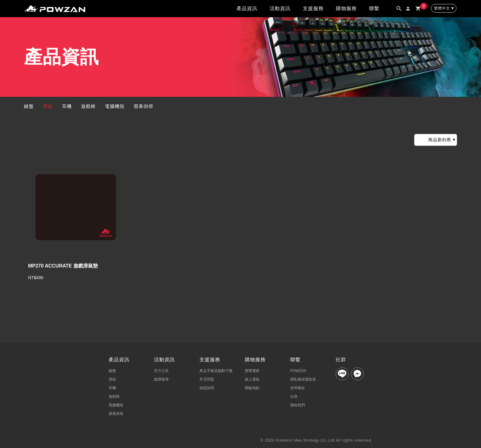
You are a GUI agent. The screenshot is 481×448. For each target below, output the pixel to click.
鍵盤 (29, 106)
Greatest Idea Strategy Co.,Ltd (305, 440)
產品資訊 (247, 8)
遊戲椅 (88, 106)
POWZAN (298, 371)
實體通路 (252, 371)
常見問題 (207, 379)
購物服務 (346, 8)
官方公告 (161, 371)
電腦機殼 (115, 106)
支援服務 (313, 8)
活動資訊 (280, 8)
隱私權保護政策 (303, 379)
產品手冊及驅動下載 (216, 371)
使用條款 (298, 388)
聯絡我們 (298, 405)
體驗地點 (252, 388)
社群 (294, 397)
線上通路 (252, 379)
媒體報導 (161, 379)
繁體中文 (442, 8)
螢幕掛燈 (144, 106)
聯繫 (374, 8)
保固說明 (207, 388)
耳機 (67, 106)
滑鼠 (48, 106)
